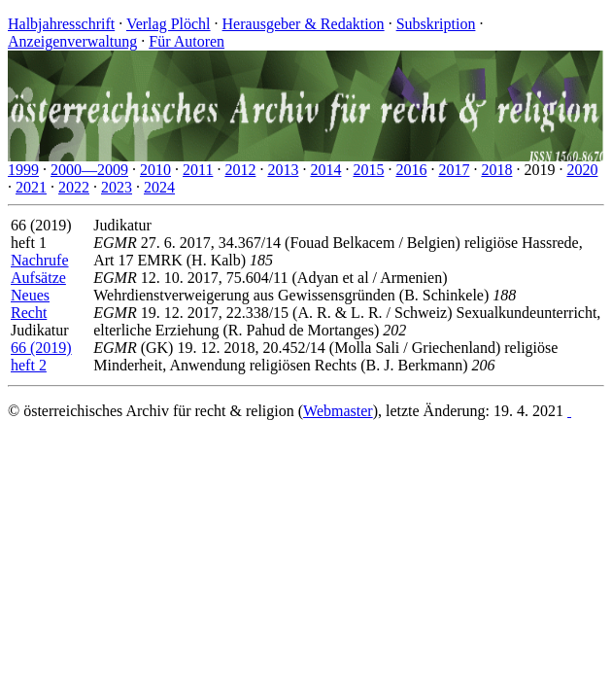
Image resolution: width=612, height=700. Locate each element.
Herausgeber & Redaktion (304, 24)
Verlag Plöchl (169, 24)
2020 (582, 170)
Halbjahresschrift (61, 24)
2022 (74, 187)
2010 (155, 170)
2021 (31, 187)
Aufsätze (38, 278)
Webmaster (338, 411)
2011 (198, 170)
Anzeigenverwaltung (72, 41)
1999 (23, 170)
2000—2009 (89, 170)
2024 (159, 187)
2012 (240, 170)
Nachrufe (40, 260)
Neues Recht (30, 304)
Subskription (436, 24)
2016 (411, 170)
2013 (283, 170)
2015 (368, 170)
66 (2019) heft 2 (41, 356)
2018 (496, 170)
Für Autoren (187, 41)
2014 (325, 170)
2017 (454, 170)
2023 (117, 187)
